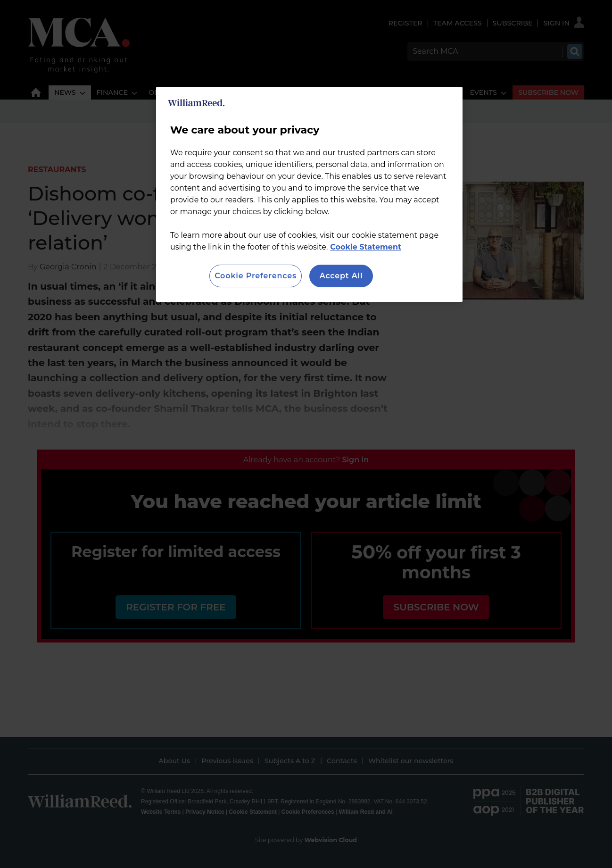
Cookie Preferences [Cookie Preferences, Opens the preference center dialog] (256, 276)
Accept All (341, 276)
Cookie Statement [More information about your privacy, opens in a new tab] (366, 247)
